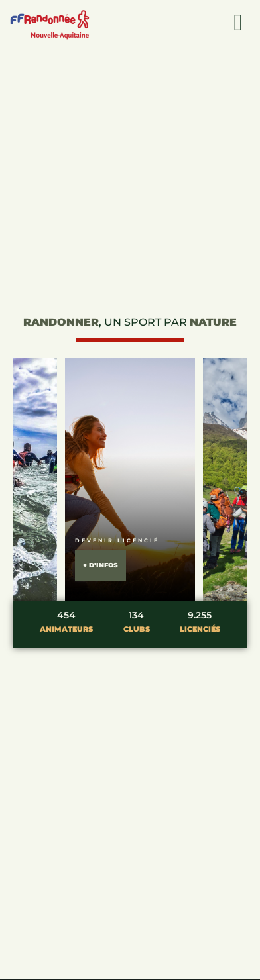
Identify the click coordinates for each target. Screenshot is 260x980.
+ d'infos (100, 565)
